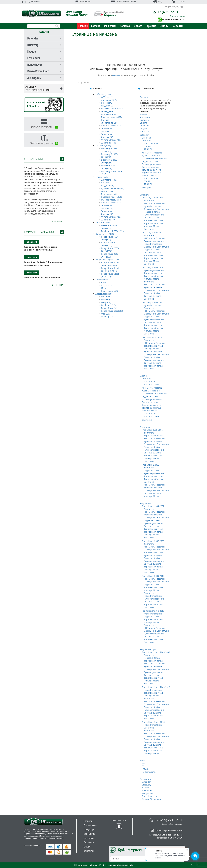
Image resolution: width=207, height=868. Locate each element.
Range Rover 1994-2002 (153, 506)
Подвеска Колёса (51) (111, 197)
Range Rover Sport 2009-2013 (156, 687)
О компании (83, 2)
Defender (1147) (103, 94)
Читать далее (57, 221)
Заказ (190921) (102, 280)
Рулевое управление (152, 164)
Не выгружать (149, 772)
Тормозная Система (152, 173)
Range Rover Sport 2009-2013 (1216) (110, 270)
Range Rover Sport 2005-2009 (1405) (110, 264)
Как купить (110, 26)
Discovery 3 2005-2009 (152, 267)
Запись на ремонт (44, 143)
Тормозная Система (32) (107, 213)
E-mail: (169, 830)
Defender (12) (108, 297)
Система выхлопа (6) (111, 126)
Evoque (32, 51)
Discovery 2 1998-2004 (152, 232)
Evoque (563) (102, 177)
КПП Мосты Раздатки (152, 153)
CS (143, 766)
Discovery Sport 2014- (152, 337)
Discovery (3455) (103, 146)
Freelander (34, 58)
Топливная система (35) (107, 130)
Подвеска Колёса (150, 161)
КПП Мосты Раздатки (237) (108, 104)
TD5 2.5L (148, 149)
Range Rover (35, 65)
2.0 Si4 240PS (150, 381)
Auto (103, 282)
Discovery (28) (108, 299)
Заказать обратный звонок (172, 824)
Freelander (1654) (104, 223)
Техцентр (89, 830)
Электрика (147, 188)
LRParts (105, 288)
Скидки (164, 26)
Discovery (33, 45)
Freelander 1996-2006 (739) (109, 227)
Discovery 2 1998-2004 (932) (109, 156)
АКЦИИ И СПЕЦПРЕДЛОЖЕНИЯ (44, 88)
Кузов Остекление (151, 156)
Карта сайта (195, 865)
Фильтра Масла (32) (111, 140)
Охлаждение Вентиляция (154, 158)
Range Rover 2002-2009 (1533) (110, 244)
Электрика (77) (108, 220)
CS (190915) (107, 285)
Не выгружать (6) (109, 291)
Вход (158, 2)
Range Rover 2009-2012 (153, 576)
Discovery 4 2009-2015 (152, 302)
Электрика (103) (109, 143)
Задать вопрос (31, 2)
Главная (83, 26)
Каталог (96, 26)
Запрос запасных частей (124, 2)
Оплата (138, 26)
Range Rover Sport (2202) (107, 260)
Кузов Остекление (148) (113, 188)
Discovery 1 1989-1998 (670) (109, 150)
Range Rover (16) (109, 308)
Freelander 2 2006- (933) (113, 231)
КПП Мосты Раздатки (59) (108, 184)
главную (116, 75)
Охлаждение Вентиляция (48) (109, 113)
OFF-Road (146, 138)
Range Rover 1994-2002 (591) (110, 238)
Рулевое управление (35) (109, 121)
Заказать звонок (177, 16)
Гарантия (151, 26)
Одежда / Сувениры (152, 799)
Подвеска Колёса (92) (111, 117)
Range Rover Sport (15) (112, 311)
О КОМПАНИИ (33, 159)
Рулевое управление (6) (113, 200)
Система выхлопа (150, 167)
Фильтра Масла (150, 175)
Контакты (177, 26)
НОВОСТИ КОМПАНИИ (39, 232)
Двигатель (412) (109, 100)
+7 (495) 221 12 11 (171, 12)
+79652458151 (178, 19)
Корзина (178, 2)
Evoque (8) (106, 302)
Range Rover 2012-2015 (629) (110, 255)
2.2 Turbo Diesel (152, 384)
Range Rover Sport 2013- (154, 722)
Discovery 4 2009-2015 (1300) (109, 167)
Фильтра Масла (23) (111, 217)
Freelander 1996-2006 (152, 430)
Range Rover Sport (38, 71)
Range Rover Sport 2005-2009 (156, 652)
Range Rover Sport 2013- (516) (110, 275)
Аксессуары (34, 78)
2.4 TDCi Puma (151, 143)
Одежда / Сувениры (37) (108, 315)
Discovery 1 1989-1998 (152, 198)
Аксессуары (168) (104, 294)
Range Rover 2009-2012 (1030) (110, 250)
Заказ (142, 760)
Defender (33, 38)
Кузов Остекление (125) (113, 109)
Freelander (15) (108, 305)
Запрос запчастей (44, 127)
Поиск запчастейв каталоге (36, 104)
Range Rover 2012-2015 (153, 611)
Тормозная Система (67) (107, 136)
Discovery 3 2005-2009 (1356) (109, 161)
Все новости (58, 285)
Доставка (125, 26)
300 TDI (148, 146)
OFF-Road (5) (107, 97)
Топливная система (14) (107, 207)
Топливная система (151, 170)
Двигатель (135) (109, 180)
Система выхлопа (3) (111, 203)
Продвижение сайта (113, 865)
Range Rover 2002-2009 (153, 541)
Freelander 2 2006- (151, 465)
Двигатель (147, 141)
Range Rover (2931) (105, 234)
